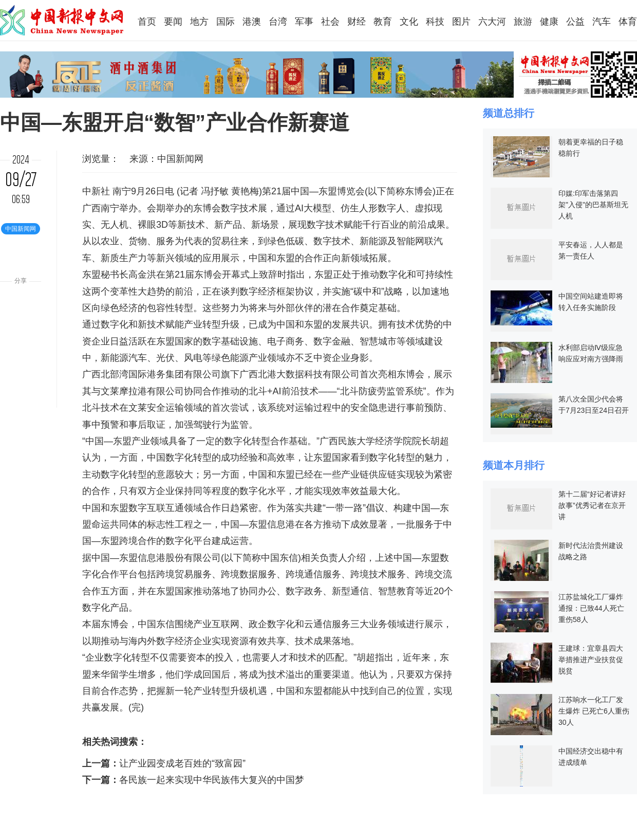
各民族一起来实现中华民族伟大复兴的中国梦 (212, 780)
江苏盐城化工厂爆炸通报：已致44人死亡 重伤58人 (591, 608)
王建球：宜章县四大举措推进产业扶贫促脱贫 (591, 660)
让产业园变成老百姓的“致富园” (182, 763)
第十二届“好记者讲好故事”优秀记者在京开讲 (592, 505)
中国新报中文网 (62, 20)
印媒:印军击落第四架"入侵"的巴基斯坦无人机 (593, 205)
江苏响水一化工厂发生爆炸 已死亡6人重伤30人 (594, 711)
